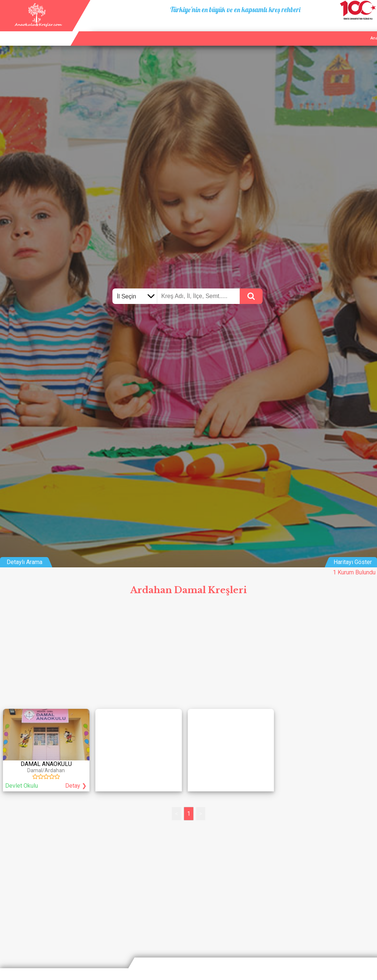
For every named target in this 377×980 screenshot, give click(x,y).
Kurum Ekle (321, 29)
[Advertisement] (188, 654)
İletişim (348, 29)
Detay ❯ (76, 786)
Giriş (369, 29)
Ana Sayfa (290, 29)
